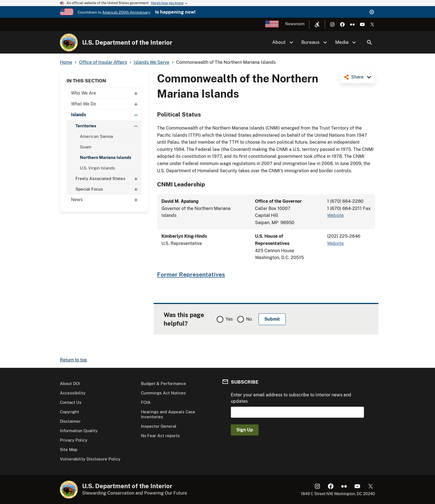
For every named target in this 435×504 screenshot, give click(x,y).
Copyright (69, 412)
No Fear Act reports (160, 436)
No (249, 319)
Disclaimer (70, 421)
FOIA (146, 402)
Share (357, 77)
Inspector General (159, 426)
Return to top (74, 360)
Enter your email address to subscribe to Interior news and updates (291, 398)
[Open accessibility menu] (317, 24)
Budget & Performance (164, 383)
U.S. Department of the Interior (127, 42)
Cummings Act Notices (163, 393)
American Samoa (96, 136)
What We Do (106, 104)
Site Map (69, 449)
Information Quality (79, 431)
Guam (86, 147)
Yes (229, 319)
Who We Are (106, 93)
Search (370, 42)
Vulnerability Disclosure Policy (90, 459)
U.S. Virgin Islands (98, 168)
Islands (106, 115)
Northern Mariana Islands (106, 157)
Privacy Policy (74, 440)
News (106, 200)
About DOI (70, 383)
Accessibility (73, 393)
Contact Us (71, 402)
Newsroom (295, 24)
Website (335, 215)
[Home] (69, 42)
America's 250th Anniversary (126, 12)
